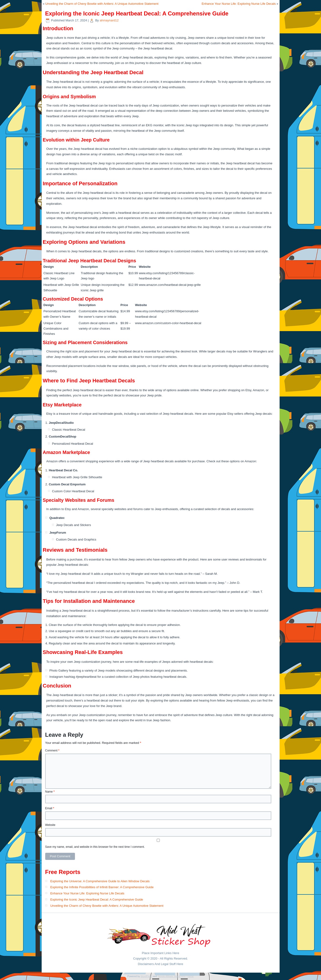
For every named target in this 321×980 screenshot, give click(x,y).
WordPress (146, 976)
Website (50, 825)
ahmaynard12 (109, 20)
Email (50, 808)
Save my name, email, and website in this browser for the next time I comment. (95, 847)
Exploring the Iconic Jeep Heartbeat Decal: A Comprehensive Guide (97, 900)
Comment (52, 751)
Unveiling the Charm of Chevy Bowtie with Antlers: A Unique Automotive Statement (102, 4)
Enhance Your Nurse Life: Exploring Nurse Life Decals (239, 4)
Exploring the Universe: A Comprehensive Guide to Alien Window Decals (100, 881)
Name (50, 792)
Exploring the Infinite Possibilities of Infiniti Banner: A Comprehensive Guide (102, 887)
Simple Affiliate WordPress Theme (175, 976)
